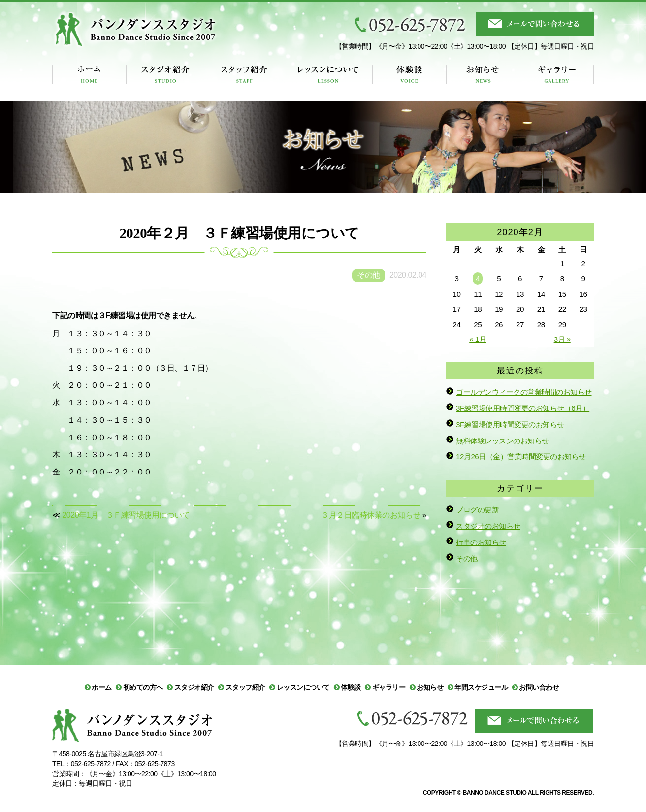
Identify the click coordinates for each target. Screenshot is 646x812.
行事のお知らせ (481, 542)
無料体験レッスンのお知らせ (502, 441)
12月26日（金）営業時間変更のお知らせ (521, 457)
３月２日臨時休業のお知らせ (371, 515)
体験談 (351, 687)
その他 (467, 558)
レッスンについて (303, 687)
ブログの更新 (477, 510)
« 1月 (478, 339)
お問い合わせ (539, 687)
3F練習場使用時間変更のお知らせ (510, 424)
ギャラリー (389, 687)
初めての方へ (143, 687)
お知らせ (430, 687)
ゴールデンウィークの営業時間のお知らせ (524, 392)
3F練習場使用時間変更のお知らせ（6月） (523, 408)
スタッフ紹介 (245, 687)
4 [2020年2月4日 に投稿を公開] (478, 279)
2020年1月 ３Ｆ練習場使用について (126, 515)
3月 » (562, 339)
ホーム (102, 687)
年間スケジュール (481, 687)
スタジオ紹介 (194, 687)
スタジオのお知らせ (488, 526)
